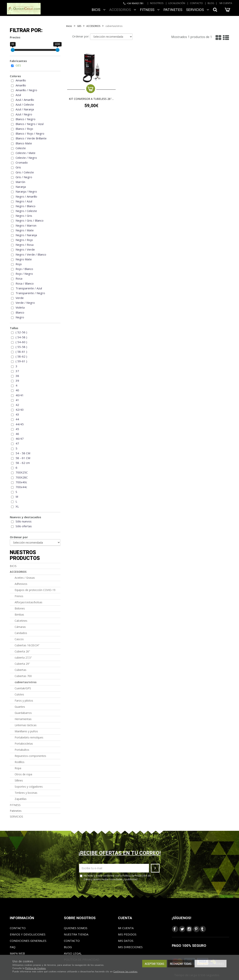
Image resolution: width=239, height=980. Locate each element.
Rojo (19, 264)
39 (17, 381)
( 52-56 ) (21, 332)
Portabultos (22, 750)
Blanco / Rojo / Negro (30, 133)
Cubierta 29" (22, 664)
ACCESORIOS (123, 10)
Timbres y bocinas (26, 793)
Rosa (19, 278)
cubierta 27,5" (23, 658)
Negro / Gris (24, 216)
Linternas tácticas (26, 725)
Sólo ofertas (24, 526)
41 (17, 400)
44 (17, 419)
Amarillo (21, 80)
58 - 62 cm (23, 463)
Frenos (19, 596)
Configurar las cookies (126, 971)
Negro (20, 317)
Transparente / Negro (30, 293)
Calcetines (21, 621)
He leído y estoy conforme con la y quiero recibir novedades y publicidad (115, 877)
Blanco (20, 312)
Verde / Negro (25, 303)
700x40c (21, 482)
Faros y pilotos (24, 701)
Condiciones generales (28, 941)
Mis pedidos (127, 934)
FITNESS (150, 10)
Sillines (19, 780)
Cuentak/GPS (23, 688)
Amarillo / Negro (26, 90)
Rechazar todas (181, 964)
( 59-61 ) (21, 361)
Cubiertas (20, 670)
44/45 (20, 424)
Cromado (22, 162)
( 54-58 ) (21, 337)
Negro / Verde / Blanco (31, 254)
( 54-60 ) (21, 342)
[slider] (13, 50)
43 (17, 414)
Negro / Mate (25, 230)
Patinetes (173, 10)
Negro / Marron (26, 225)
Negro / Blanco (25, 206)
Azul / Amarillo (25, 100)
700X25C (22, 472)
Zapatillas (21, 799)
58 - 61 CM (23, 458)
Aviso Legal (73, 953)
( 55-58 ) (21, 347)
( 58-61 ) (21, 352)
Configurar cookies (211, 964)
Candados (21, 633)
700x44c (21, 487)
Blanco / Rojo (24, 129)
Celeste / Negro (26, 158)
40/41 (20, 395)
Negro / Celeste (26, 211)
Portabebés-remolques (29, 737)
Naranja (21, 187)
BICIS (99, 10)
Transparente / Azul (29, 288)
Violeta (20, 307)
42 (17, 405)
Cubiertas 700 (23, 676)
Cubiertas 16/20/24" (27, 645)
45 (17, 429)
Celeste (21, 148)
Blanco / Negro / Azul (30, 124)
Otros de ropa (23, 774)
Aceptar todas (154, 964)
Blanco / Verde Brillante (31, 138)
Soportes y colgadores (29, 787)
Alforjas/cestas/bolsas (28, 602)
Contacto (196, 3)
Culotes (19, 694)
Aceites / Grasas (25, 578)
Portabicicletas (24, 744)
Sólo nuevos (24, 521)
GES (18, 65)
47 (17, 443)
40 (17, 390)
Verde (20, 298)
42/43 (20, 410)
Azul (18, 95)
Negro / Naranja (26, 235)
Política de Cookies (36, 968)
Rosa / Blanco (25, 283)
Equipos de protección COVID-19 (35, 590)
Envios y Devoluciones (28, 934)
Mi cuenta (226, 3)
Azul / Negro (24, 114)
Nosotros (157, 3)
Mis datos (126, 941)
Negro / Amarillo (26, 196)
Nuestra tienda (76, 934)
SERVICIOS (198, 10)
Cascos (19, 639)
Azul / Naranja (25, 109)
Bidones (20, 608)
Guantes (20, 707)
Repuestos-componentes (30, 756)
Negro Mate (24, 259)
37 (17, 371)
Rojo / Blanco (24, 269)
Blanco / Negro (25, 119)
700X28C (22, 477)
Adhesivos (21, 584)
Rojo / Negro (24, 274)
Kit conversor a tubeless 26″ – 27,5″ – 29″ (91, 99)
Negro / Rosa (25, 245)
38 (17, 376)
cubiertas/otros (26, 682)
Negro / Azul (24, 201)
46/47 (20, 439)
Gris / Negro (24, 177)
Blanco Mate (24, 143)
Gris (18, 167)
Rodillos (20, 762)
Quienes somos (76, 928)
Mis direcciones (130, 947)
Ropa (18, 768)
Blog (211, 3)
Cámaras (20, 627)
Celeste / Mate (25, 153)
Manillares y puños (26, 731)
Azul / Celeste (25, 104)
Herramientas (23, 719)
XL (17, 506)
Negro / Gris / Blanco (30, 220)
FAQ (13, 947)
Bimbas (19, 615)
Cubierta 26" (22, 651)
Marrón (20, 182)
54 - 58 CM (23, 453)
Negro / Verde (25, 249)
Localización (177, 3)
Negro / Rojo (24, 240)
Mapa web (17, 953)
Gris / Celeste (25, 172)
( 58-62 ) (21, 356)
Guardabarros (23, 713)
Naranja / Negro (26, 191)
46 (17, 434)
